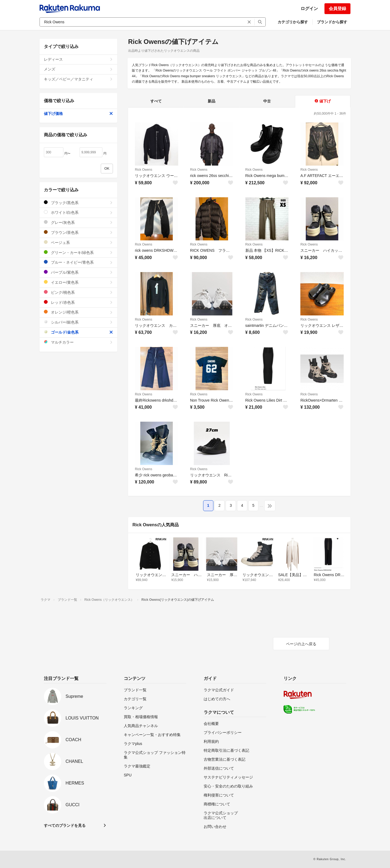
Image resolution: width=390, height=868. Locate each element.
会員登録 (337, 9)
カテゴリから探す (293, 22)
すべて (156, 101)
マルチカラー (78, 342)
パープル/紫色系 (78, 272)
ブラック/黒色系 (78, 203)
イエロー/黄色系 (78, 282)
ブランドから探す (332, 22)
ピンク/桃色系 (78, 292)
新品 (212, 101)
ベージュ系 (78, 242)
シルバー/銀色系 (78, 322)
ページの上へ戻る (301, 644)
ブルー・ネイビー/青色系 (78, 262)
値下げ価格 (78, 114)
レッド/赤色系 (78, 302)
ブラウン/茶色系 (78, 232)
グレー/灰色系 (78, 222)
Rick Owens (144, 170)
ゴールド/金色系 (78, 332)
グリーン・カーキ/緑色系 (78, 252)
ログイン (309, 9)
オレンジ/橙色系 (78, 312)
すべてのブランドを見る (65, 825)
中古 (267, 101)
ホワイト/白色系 (78, 212)
